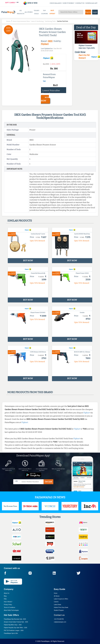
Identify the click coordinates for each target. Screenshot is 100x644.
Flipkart (45, 44)
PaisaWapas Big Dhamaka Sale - (15, 619)
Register (88, 12)
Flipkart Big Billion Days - (13, 625)
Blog (5, 596)
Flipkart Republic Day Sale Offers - (15, 628)
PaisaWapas (45, 641)
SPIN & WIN (30, 3)
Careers (56, 602)
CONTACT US (80, 3)
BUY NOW (45, 99)
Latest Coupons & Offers (61, 599)
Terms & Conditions (10, 607)
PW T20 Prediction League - (14, 630)
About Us (7, 593)
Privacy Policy (8, 605)
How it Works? (8, 602)
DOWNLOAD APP (92, 3)
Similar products (20, 221)
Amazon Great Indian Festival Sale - (16, 622)
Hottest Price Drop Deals (61, 607)
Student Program (59, 610)
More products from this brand (30, 392)
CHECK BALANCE (56, 3)
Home (56, 593)
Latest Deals (58, 605)
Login (95, 12)
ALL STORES (29, 12)
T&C (44, 81)
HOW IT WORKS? (69, 3)
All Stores (57, 596)
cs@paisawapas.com (60, 622)
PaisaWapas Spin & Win (11, 633)
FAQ (5, 599)
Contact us (59, 615)
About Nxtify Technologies (11, 610)
